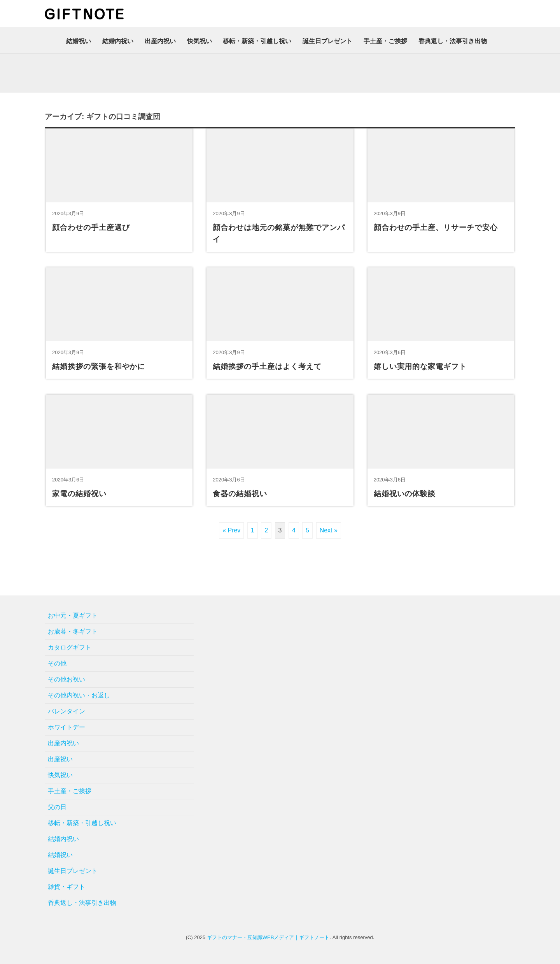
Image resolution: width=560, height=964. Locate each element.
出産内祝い (160, 41)
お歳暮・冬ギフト (73, 631)
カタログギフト (70, 647)
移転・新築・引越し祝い (257, 41)
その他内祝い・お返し (79, 695)
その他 (57, 663)
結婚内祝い (118, 41)
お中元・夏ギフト (73, 615)
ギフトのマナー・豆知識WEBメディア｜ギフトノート (268, 937)
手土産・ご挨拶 (385, 41)
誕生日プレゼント (327, 41)
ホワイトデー (66, 727)
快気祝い (199, 41)
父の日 (57, 807)
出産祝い (60, 759)
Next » (329, 530)
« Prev (231, 530)
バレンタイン (66, 711)
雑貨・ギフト (66, 887)
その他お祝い (66, 679)
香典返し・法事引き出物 (453, 41)
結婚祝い (79, 41)
